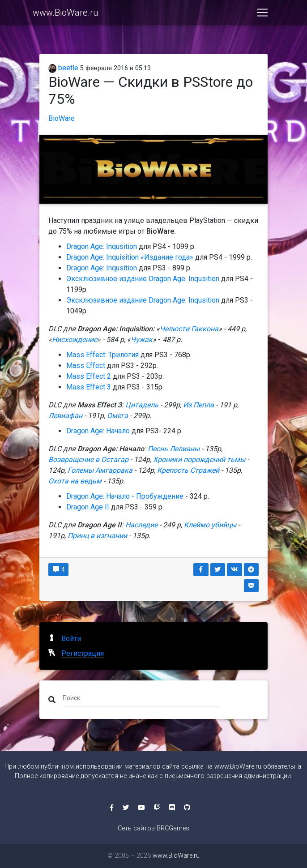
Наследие (141, 525)
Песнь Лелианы (175, 449)
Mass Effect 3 (89, 387)
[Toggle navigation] (262, 14)
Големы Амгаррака (101, 470)
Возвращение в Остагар (89, 460)
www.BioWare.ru (66, 14)
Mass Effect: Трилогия (102, 355)
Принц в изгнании (97, 536)
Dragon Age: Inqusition (102, 246)
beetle (63, 68)
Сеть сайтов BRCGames (153, 828)
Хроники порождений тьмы (200, 460)
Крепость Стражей (188, 470)
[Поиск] (142, 698)
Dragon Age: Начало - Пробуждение (125, 496)
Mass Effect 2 (89, 376)
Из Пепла (198, 405)
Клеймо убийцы (210, 525)
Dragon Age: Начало (98, 431)
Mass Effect (86, 366)
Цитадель (142, 405)
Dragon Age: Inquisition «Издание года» (130, 257)
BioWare (62, 118)
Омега (117, 416)
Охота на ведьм (75, 481)
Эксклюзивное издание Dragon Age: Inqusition (144, 279)
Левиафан (65, 416)
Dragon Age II (88, 507)
